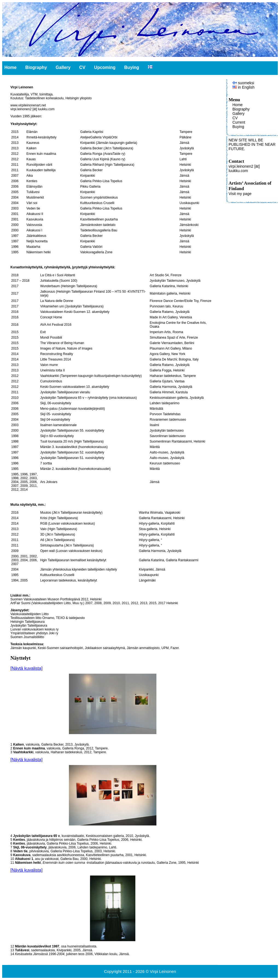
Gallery (63, 67)
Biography (36, 67)
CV (82, 67)
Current (239, 122)
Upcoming (105, 67)
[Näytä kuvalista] (26, 668)
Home (10, 67)
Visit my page (240, 194)
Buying (132, 67)
